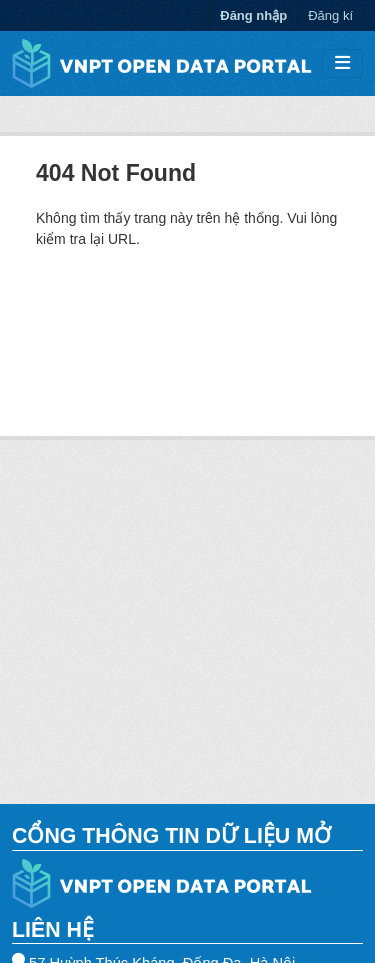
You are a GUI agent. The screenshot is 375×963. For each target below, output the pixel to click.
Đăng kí (330, 15)
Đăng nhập (253, 15)
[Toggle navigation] (342, 63)
